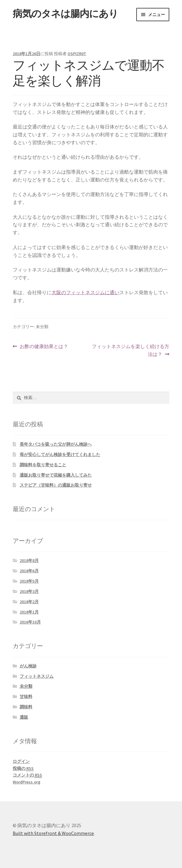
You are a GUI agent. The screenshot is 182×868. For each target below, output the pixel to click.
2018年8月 (29, 560)
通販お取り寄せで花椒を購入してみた (56, 475)
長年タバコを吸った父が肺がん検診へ (56, 444)
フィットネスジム (37, 676)
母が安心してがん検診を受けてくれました (60, 454)
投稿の (23, 768)
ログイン (21, 761)
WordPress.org (26, 782)
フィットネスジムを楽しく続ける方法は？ (130, 351)
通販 (24, 717)
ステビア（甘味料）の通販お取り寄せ (56, 485)
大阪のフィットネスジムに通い (85, 292)
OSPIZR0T (77, 54)
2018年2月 (29, 602)
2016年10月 (30, 622)
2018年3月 (29, 591)
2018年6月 (29, 571)
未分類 (26, 686)
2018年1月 (29, 612)
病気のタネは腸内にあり (65, 14)
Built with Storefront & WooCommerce (53, 833)
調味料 (26, 707)
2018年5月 (29, 581)
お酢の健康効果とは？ (44, 347)
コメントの (27, 775)
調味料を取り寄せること (43, 465)
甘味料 (26, 697)
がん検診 (28, 666)
